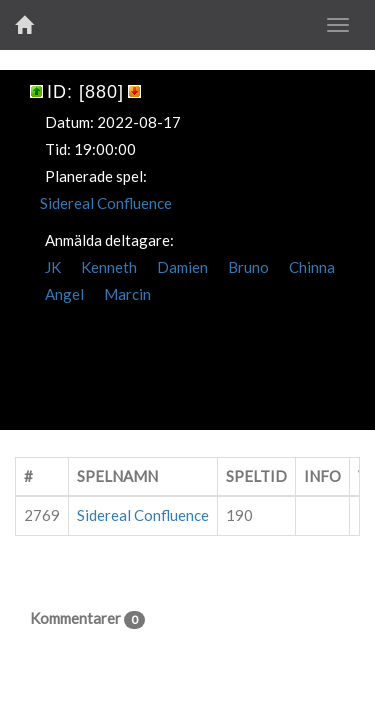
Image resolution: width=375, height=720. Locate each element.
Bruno (248, 267)
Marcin (127, 294)
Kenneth (109, 267)
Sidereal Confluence (106, 203)
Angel (64, 294)
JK (53, 267)
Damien (182, 267)
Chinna (312, 267)
